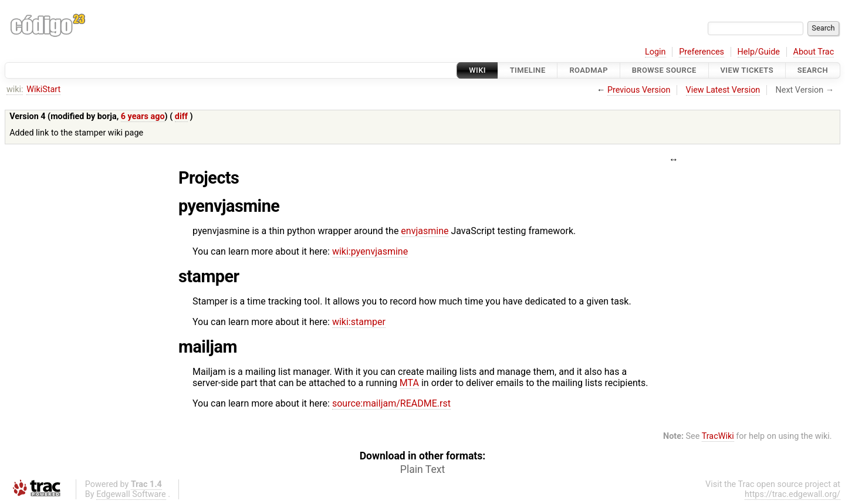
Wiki (477, 70)
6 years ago (143, 116)
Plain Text (422, 469)
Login (655, 52)
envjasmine (425, 231)
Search (813, 70)
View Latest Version (723, 90)
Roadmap (589, 70)
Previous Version (639, 90)
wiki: (15, 89)
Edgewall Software (131, 494)
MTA (409, 383)
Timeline (528, 70)
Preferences (702, 52)
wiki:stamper (359, 322)
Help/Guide (759, 52)
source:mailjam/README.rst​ (391, 403)
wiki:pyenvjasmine (370, 251)
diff (181, 116)
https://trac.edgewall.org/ (792, 494)
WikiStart (43, 89)
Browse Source (664, 70)
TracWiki (718, 436)
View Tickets (747, 70)
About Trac (814, 52)
